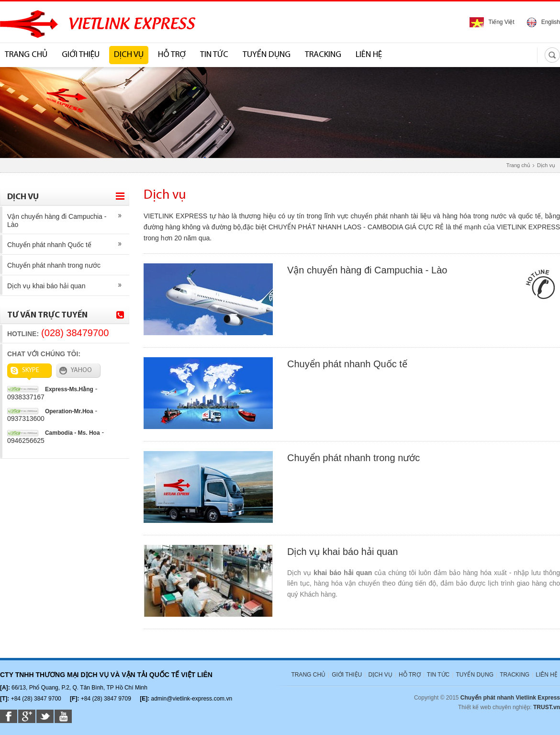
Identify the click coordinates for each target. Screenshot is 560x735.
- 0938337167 (52, 393)
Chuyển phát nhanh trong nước (54, 265)
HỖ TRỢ (172, 55)
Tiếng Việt (492, 22)
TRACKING (323, 55)
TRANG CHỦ (26, 55)
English (543, 22)
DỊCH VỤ (129, 55)
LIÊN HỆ (369, 55)
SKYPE (25, 371)
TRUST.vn (547, 707)
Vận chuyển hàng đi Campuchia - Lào (57, 220)
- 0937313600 (52, 415)
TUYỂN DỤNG (267, 55)
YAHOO (76, 371)
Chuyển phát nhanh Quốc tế (49, 245)
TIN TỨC (214, 55)
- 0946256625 (56, 436)
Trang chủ (518, 165)
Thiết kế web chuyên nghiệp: (495, 707)
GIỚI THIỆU (81, 55)
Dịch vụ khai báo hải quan (46, 286)
